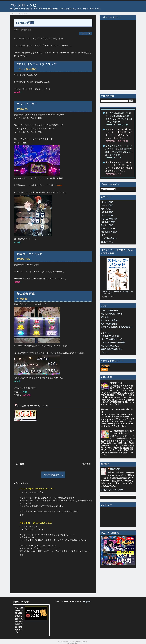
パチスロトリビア (109, 232)
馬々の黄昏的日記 (109, 324)
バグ (103, 235)
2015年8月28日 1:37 (43, 523)
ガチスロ (105, 317)
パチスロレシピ (23, 5)
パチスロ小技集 (108, 222)
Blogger (87, 602)
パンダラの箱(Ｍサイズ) (112, 339)
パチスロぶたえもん (110, 346)
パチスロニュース (109, 229)
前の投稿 (86, 464)
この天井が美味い (109, 238)
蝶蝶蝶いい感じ (117, 383)
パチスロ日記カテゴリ (53, 475)
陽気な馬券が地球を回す (112, 349)
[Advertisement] (53, 442)
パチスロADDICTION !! (112, 314)
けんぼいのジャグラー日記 (113, 343)
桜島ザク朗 (25, 523)
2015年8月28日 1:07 (44, 489)
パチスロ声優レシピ (110, 311)
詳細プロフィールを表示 (112, 490)
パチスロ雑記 (107, 212)
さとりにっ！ (107, 333)
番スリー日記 (107, 225)
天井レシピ (106, 209)
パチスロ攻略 (107, 215)
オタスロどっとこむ (110, 336)
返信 (22, 515)
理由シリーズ (107, 242)
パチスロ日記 (86, 33)
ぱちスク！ (106, 353)
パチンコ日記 (107, 205)
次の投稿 (20, 464)
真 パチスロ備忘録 (109, 321)
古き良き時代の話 (109, 219)
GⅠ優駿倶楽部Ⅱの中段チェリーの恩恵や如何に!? (122, 432)
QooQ (77, 643)
